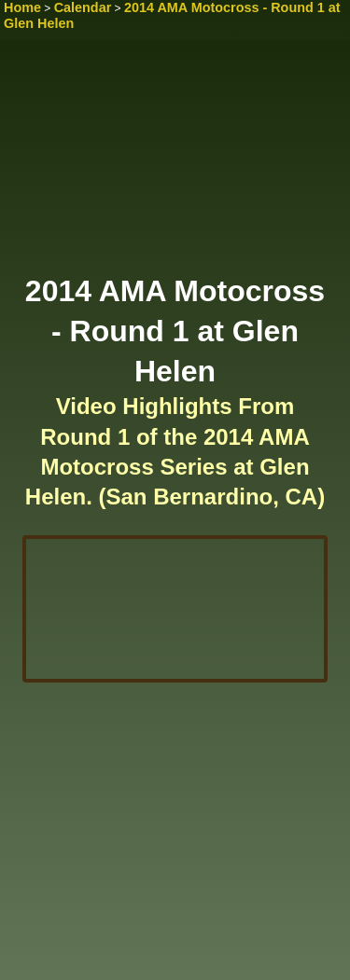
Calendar (83, 7)
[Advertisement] (175, 163)
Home (22, 7)
